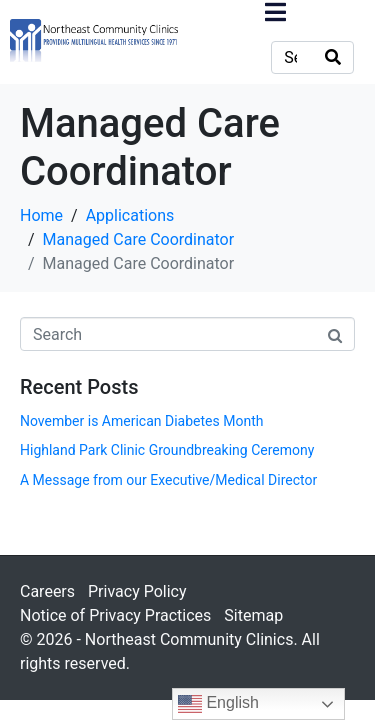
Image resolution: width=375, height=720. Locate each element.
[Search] (333, 57)
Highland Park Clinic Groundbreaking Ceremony (167, 450)
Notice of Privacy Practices (115, 615)
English (218, 704)
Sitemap (253, 615)
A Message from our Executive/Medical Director (168, 480)
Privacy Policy (137, 591)
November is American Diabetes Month (141, 421)
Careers (47, 591)
